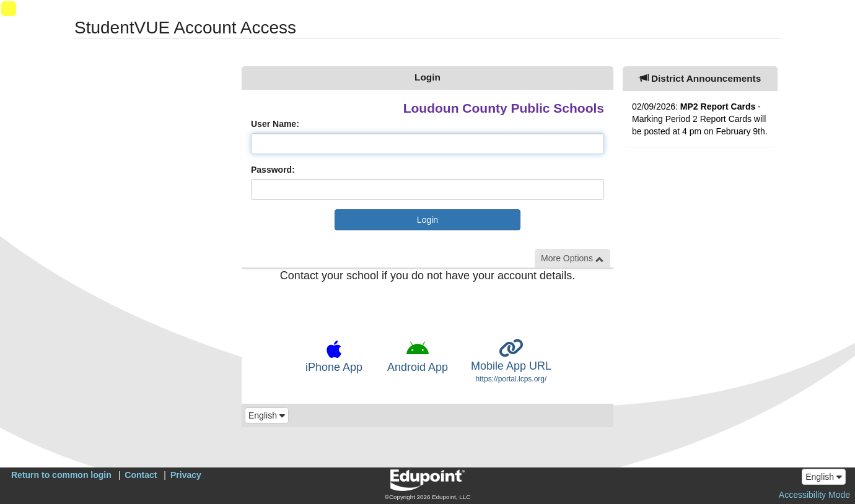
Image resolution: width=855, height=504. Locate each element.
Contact (141, 475)
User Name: (275, 124)
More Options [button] (572, 259)
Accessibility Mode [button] (814, 495)
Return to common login (61, 475)
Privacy (186, 475)
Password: (273, 170)
